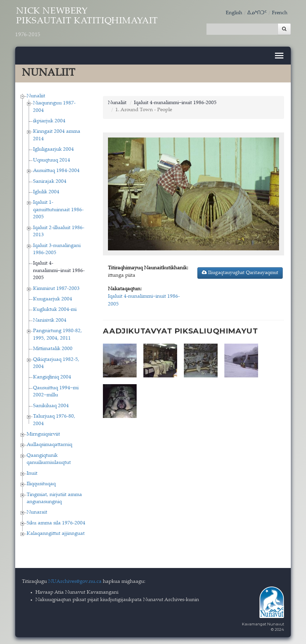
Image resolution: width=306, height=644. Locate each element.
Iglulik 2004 (46, 192)
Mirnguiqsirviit (43, 434)
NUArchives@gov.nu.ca (75, 582)
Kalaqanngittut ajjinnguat (56, 534)
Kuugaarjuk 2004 (53, 299)
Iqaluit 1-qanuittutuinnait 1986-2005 (58, 210)
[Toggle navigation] (279, 56)
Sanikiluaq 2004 (51, 406)
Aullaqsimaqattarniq (49, 445)
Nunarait (37, 512)
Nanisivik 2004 (50, 320)
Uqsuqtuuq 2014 (52, 160)
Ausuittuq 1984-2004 (56, 171)
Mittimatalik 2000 (53, 349)
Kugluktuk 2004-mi (55, 310)
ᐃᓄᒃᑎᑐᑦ (257, 13)
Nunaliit (36, 96)
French (280, 13)
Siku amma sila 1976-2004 (56, 523)
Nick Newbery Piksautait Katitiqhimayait (87, 23)
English (234, 13)
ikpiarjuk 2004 (49, 121)
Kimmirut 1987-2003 (56, 289)
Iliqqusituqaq (41, 484)
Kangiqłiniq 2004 (52, 377)
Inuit (32, 474)
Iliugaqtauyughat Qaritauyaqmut (240, 273)
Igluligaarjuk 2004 (53, 150)
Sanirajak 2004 (50, 182)
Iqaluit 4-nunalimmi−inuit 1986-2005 (59, 271)
